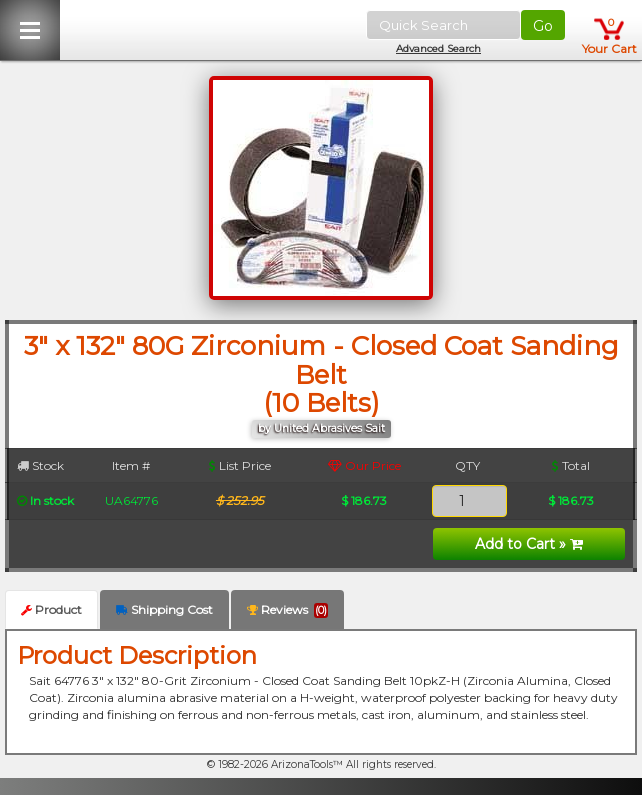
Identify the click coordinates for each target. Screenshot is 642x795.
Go (543, 26)
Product (51, 609)
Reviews (287, 610)
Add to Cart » (529, 544)
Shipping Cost (164, 609)
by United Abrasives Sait (321, 428)
